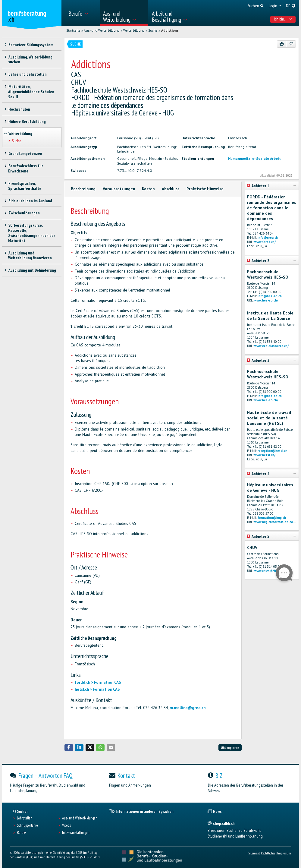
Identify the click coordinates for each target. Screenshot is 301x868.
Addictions (170, 30)
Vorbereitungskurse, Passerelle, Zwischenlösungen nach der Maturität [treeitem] (32, 233)
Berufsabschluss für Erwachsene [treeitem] (25, 168)
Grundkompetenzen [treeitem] (25, 153)
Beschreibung (83, 189)
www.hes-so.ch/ (266, 300)
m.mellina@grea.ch (188, 708)
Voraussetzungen (119, 189)
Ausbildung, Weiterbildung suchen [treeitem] (30, 60)
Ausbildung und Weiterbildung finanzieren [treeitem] (30, 256)
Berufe (21, 833)
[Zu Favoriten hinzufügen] (291, 44)
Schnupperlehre (27, 825)
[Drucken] (282, 44)
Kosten (148, 189)
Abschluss (171, 189)
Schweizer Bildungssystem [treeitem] (31, 45)
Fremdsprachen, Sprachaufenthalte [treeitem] (25, 186)
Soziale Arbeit (268, 158)
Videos (66, 825)
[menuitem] (82, 13)
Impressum (284, 853)
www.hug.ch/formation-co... (275, 522)
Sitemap (254, 853)
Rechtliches (268, 853)
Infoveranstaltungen (76, 833)
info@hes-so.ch (270, 296)
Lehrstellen (25, 818)
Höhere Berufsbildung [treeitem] (27, 122)
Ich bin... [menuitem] (283, 19)
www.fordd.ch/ (265, 242)
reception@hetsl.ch (273, 451)
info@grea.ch (268, 238)
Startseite (73, 30)
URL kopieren (230, 748)
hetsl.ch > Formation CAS (97, 689)
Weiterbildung (134, 30)
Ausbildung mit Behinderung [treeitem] (32, 270)
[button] (69, 748)
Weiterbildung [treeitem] (20, 134)
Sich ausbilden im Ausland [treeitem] (30, 201)
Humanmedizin (241, 158)
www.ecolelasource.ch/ (271, 346)
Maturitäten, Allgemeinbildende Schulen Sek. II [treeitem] (31, 92)
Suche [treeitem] (16, 141)
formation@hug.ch (272, 518)
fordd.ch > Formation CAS (98, 682)
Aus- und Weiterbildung (102, 30)
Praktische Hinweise (205, 189)
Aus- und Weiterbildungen (80, 818)
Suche (153, 30)
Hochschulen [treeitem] (19, 109)
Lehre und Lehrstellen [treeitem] (27, 74)
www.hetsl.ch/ (265, 455)
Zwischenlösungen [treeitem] (24, 213)
